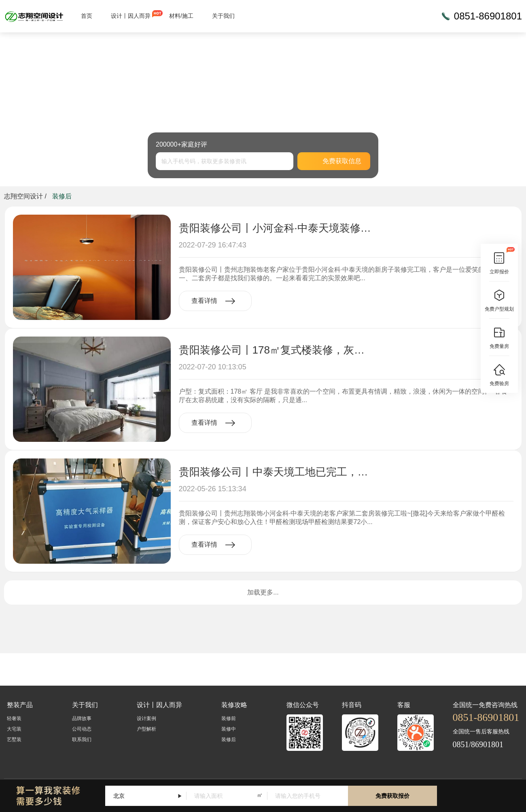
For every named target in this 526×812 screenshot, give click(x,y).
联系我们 (82, 740)
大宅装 (14, 729)
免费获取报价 (392, 796)
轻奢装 (14, 718)
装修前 (229, 718)
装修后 (229, 740)
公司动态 (82, 729)
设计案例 (146, 718)
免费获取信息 (334, 161)
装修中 (229, 729)
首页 (87, 16)
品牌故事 (82, 718)
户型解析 (146, 729)
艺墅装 (14, 740)
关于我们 (223, 16)
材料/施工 (181, 16)
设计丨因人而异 (131, 16)
